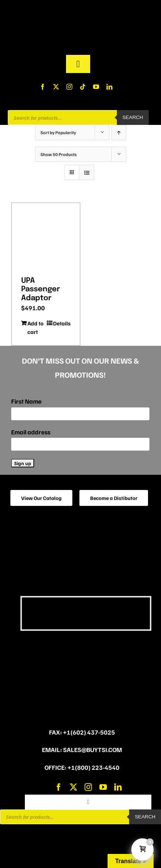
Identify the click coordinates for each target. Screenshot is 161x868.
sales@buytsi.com (93, 750)
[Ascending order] (119, 132)
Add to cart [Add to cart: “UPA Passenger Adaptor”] (35, 327)
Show (59, 154)
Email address (31, 432)
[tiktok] (83, 87)
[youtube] (96, 87)
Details (62, 323)
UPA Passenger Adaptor (41, 289)
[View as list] (87, 173)
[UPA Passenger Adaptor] (46, 237)
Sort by (58, 132)
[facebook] (43, 87)
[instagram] (69, 87)
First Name (26, 401)
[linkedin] (109, 87)
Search (133, 117)
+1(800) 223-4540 (93, 767)
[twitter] (56, 87)
